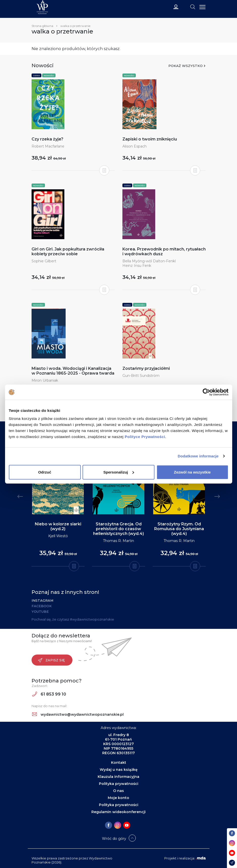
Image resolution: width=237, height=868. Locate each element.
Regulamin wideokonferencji (118, 812)
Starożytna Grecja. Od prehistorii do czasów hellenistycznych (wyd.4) (118, 529)
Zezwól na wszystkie (192, 472)
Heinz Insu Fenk (137, 266)
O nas (118, 791)
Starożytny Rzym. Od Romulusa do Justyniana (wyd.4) (179, 529)
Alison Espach (135, 146)
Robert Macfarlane (48, 146)
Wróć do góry (114, 839)
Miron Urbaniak (45, 380)
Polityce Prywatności (145, 436)
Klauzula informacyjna (118, 777)
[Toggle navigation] (193, 7)
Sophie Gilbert (44, 261)
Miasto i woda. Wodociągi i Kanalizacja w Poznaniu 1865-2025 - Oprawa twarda (73, 371)
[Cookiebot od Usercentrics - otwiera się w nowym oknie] (206, 392)
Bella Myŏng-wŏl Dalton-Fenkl (149, 261)
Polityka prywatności (119, 784)
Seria (36, 76)
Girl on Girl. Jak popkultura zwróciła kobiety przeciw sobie (68, 251)
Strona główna (42, 26)
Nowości (49, 76)
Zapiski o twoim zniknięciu (150, 139)
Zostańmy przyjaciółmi (146, 368)
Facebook (42, 606)
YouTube (40, 611)
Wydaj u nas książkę (119, 770)
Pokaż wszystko (186, 66)
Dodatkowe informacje (198, 456)
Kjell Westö (58, 536)
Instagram (42, 600)
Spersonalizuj (119, 472)
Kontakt (119, 763)
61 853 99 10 (49, 694)
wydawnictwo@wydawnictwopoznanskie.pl (78, 714)
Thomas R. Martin (118, 541)
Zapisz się (51, 660)
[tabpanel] (58, 501)
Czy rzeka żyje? (47, 139)
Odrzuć (45, 472)
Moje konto (118, 798)
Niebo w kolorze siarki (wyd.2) (58, 526)
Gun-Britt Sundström (141, 376)
